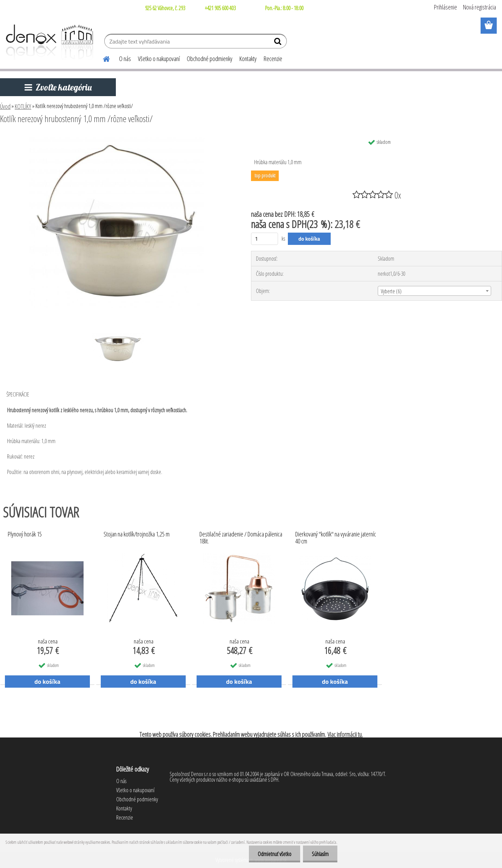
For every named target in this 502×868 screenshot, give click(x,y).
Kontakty (248, 59)
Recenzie (273, 59)
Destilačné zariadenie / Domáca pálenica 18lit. (241, 538)
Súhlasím (320, 854)
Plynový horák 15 (25, 534)
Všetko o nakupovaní (159, 59)
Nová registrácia (480, 7)
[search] (279, 43)
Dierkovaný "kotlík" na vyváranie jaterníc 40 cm (336, 538)
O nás (125, 59)
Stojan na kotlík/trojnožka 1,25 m (137, 534)
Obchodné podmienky (210, 59)
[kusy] (265, 239)
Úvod (5, 106)
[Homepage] (102, 58)
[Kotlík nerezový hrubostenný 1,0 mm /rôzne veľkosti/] (117, 138)
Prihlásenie (445, 7)
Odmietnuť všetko (275, 854)
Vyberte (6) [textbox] (391, 291)
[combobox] (434, 291)
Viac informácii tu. (345, 734)
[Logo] (48, 42)
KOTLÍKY (23, 106)
